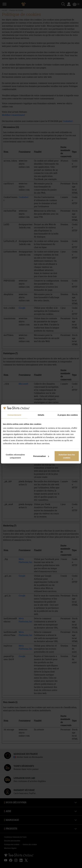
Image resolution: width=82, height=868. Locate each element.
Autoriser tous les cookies (67, 456)
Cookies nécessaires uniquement (15, 456)
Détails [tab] (41, 415)
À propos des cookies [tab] (68, 415)
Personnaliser (41, 456)
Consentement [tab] (14, 415)
